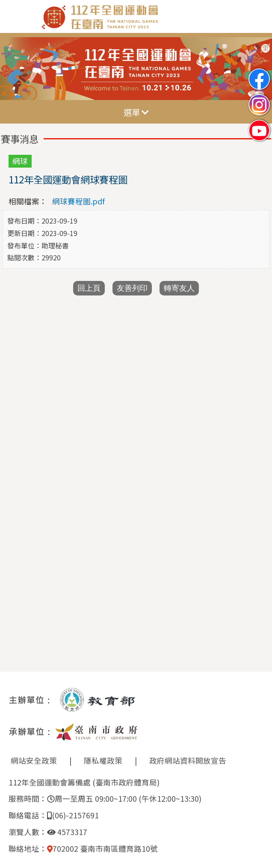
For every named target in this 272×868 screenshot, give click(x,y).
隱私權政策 (103, 760)
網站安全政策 (34, 760)
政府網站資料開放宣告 (188, 760)
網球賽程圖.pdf (78, 201)
